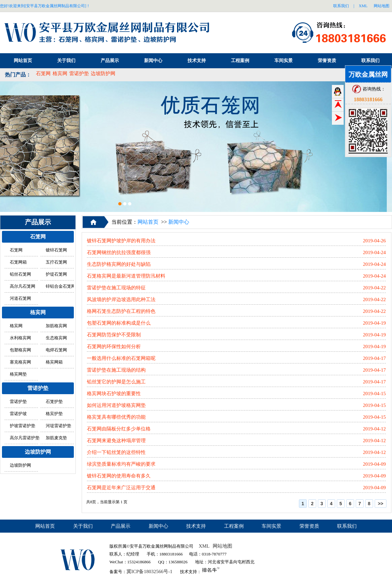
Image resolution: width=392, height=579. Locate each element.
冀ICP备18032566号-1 (149, 571)
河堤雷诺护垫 (58, 426)
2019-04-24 (374, 252)
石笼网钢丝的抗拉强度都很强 (119, 252)
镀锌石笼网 (56, 250)
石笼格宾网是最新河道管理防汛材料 (126, 276)
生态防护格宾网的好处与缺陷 (119, 264)
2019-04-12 (374, 429)
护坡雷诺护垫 (23, 426)
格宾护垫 (54, 414)
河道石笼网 (20, 298)
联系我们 (341, 6)
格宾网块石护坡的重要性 (114, 394)
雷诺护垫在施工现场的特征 (116, 288)
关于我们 (66, 61)
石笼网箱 (18, 262)
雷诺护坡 (18, 414)
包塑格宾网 (20, 350)
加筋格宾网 (56, 326)
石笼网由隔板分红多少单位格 (119, 429)
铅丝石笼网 (20, 274)
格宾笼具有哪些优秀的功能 (116, 417)
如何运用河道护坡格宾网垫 (116, 405)
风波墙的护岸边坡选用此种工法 (121, 299)
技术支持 (197, 61)
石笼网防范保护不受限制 (114, 335)
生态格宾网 (56, 338)
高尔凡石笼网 (23, 286)
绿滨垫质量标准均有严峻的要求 (121, 464)
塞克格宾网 (20, 362)
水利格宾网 (20, 338)
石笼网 (43, 73)
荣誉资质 (327, 61)
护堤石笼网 (56, 274)
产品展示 (110, 61)
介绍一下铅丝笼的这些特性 (116, 452)
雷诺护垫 (79, 73)
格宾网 (60, 73)
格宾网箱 (54, 362)
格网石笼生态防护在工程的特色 (121, 311)
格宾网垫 (18, 374)
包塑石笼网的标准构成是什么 (119, 323)
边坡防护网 (103, 73)
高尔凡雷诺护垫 (25, 438)
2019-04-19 (374, 323)
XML (363, 6)
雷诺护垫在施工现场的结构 (116, 370)
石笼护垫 (54, 402)
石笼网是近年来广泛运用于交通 (121, 488)
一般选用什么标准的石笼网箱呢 (121, 358)
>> (381, 504)
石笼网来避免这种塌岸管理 (116, 441)
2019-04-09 (374, 464)
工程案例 (240, 61)
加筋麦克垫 (56, 438)
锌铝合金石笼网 (61, 286)
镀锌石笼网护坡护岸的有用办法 (121, 241)
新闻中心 (153, 61)
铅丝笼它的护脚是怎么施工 (116, 382)
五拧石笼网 (56, 262)
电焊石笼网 (56, 350)
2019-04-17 (374, 358)
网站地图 (382, 6)
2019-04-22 (374, 288)
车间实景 (284, 61)
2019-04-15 (374, 394)
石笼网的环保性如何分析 (114, 346)
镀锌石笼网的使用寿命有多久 (119, 476)
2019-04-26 (374, 241)
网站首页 (23, 61)
